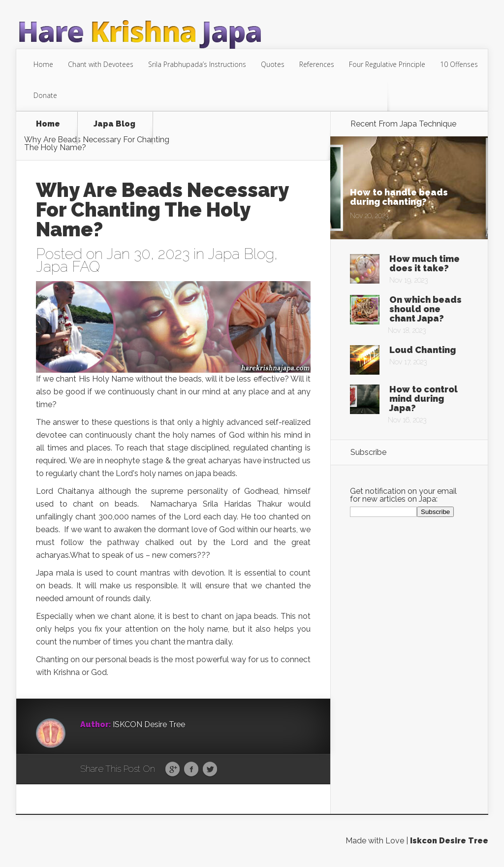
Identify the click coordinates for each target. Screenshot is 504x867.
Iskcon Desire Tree (449, 841)
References (317, 64)
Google (173, 770)
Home (43, 64)
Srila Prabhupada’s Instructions (197, 64)
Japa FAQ (68, 267)
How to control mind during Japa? (424, 399)
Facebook (191, 770)
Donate (45, 95)
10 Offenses (459, 64)
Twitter (210, 770)
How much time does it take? (425, 263)
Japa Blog (114, 124)
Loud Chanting (423, 350)
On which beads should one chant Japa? (425, 309)
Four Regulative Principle (387, 64)
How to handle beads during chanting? (399, 197)
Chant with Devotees (101, 64)
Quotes (273, 64)
